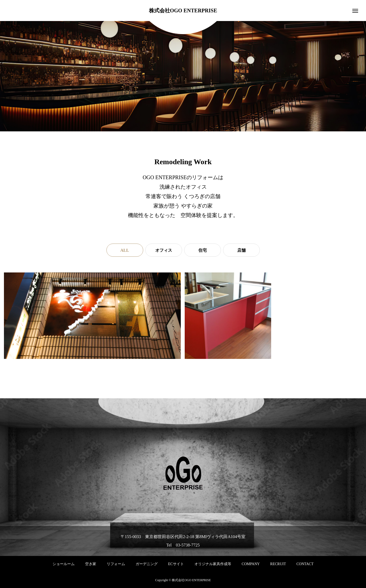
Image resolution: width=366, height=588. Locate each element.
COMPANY (251, 564)
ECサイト (176, 564)
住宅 (203, 250)
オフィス (164, 250)
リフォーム (116, 564)
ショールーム (64, 564)
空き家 (91, 564)
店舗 (241, 250)
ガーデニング (147, 564)
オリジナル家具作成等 (213, 564)
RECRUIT (278, 564)
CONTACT (305, 564)
